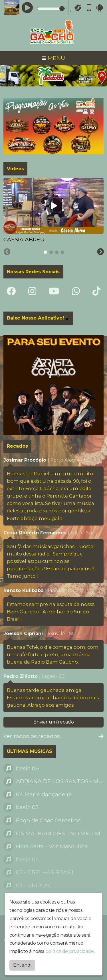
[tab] (45, 252)
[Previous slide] (7, 252)
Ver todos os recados (53, 736)
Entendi (22, 965)
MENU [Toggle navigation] (54, 58)
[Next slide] (100, 252)
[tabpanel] (53, 211)
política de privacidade (70, 951)
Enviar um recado (54, 722)
